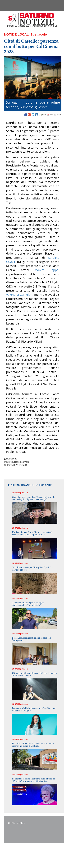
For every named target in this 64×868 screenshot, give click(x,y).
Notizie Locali (17, 34)
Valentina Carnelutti (20, 295)
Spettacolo (39, 34)
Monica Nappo (47, 270)
